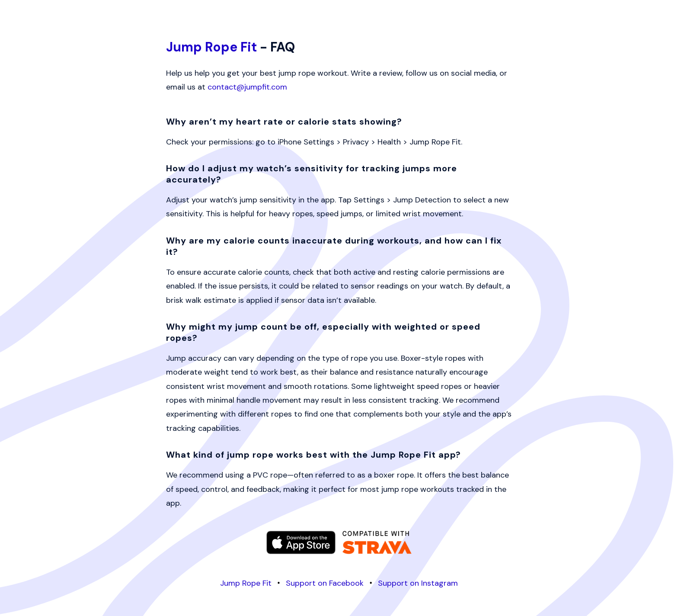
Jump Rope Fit (211, 47)
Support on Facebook (325, 583)
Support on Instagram (418, 583)
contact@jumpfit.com (247, 87)
